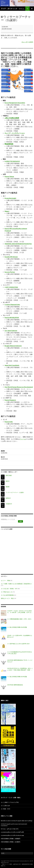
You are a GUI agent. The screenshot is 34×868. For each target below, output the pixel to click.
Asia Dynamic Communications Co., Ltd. (22, 861)
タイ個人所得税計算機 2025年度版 (17, 677)
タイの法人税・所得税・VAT (9, 589)
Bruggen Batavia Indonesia (13, 346)
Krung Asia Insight (10, 198)
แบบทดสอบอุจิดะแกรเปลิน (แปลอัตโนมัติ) (12, 832)
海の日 (17, 458)
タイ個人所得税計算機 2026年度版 (17, 627)
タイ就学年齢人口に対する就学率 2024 (18, 644)
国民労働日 (9, 475)
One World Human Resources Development (19, 387)
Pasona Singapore (10, 400)
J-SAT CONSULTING (11, 287)
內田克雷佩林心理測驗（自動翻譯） (11, 839)
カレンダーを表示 (27, 42)
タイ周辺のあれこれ (7, 592)
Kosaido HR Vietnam (11, 257)
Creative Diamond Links (12, 304)
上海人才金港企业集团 (12, 118)
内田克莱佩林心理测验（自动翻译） (11, 842)
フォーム (23, 439)
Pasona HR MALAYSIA (12, 317)
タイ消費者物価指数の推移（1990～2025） (20, 619)
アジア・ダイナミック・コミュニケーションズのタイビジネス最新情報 (13, 9)
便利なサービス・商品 (7, 598)
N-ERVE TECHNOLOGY (12, 161)
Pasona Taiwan (9, 176)
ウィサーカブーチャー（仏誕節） (15, 492)
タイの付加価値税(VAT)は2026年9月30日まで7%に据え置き (20, 653)
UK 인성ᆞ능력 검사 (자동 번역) (10, 829)
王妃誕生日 (9, 504)
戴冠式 (8, 481)
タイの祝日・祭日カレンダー (9, 472)
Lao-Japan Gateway (11, 330)
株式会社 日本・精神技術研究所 (22, 864)
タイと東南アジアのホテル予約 (10, 802)
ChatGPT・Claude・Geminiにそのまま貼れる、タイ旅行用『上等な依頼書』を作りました (20, 612)
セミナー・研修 (5, 580)
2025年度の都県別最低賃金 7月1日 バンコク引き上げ (20, 661)
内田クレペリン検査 (7, 864)
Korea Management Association (15, 103)
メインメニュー (32, 9)
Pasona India (9, 422)
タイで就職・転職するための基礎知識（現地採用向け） (17, 584)
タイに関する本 (5, 806)
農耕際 (17, 452)
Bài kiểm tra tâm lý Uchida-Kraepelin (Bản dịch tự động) (17, 821)
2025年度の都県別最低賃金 (15, 685)
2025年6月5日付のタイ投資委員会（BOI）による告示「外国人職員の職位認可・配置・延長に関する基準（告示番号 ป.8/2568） (20, 669)
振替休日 (8, 498)
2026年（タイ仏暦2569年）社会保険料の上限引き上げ (20, 636)
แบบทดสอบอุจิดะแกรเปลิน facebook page (12, 835)
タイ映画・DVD (6, 809)
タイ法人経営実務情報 (7, 595)
